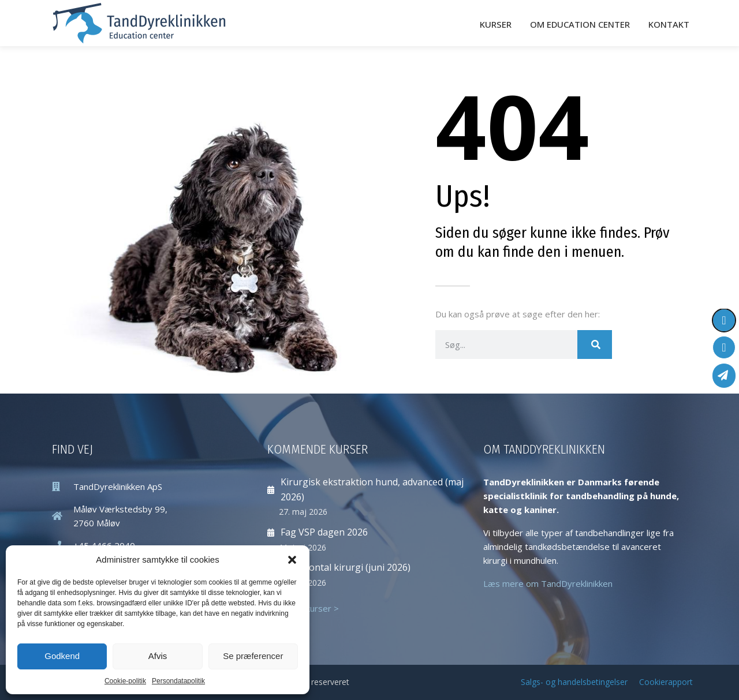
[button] (292, 560)
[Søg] (595, 343)
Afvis (158, 656)
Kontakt (669, 24)
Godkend (62, 656)
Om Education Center (580, 24)
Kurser (496, 24)
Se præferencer (253, 656)
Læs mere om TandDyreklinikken (548, 582)
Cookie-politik (125, 681)
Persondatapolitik (178, 681)
